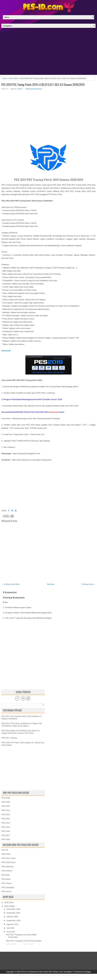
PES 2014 (6, 823)
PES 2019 (14, 78)
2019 (6, 906)
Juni (8, 932)
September (11, 920)
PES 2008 (6, 798)
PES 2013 (6, 819)
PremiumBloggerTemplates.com (68, 976)
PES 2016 (6, 831)
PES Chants (7, 883)
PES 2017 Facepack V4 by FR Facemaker (24, 941)
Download (6, 351)
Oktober (10, 917)
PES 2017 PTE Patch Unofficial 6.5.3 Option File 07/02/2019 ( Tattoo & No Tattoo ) (22, 725)
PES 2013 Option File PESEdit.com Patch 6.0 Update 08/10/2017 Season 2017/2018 (20, 732)
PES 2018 (6, 839)
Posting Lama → (89, 584)
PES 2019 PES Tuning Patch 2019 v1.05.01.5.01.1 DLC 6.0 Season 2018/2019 (43, 85)
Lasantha (52, 976)
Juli (8, 928)
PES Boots (6, 879)
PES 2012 (6, 814)
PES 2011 (6, 810)
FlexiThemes (30, 976)
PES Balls (6, 875)
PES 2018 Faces (9, 862)
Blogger (88, 972)
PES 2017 (6, 835)
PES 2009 (6, 802)
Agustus (10, 924)
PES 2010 (6, 806)
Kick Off (5, 850)
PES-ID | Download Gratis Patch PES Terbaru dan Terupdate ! (47, 972)
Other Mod (6, 854)
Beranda (51, 584)
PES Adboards (8, 867)
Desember (11, 909)
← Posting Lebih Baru (11, 584)
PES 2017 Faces (9, 858)
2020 (6, 902)
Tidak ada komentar (33, 89)
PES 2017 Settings (9, 738)
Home (5, 78)
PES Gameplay (8, 887)
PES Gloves (6, 891)
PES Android (7, 871)
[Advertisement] (48, 52)
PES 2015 (6, 827)
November (11, 913)
